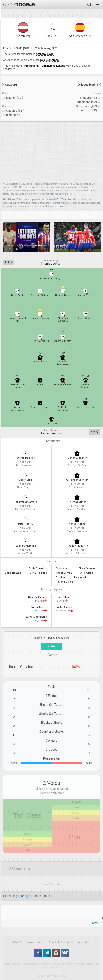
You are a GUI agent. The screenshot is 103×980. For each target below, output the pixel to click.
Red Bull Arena (49, 60)
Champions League (53, 66)
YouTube (62, 199)
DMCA (17, 942)
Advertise (84, 942)
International (32, 66)
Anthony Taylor (45, 54)
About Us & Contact (61, 942)
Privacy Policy (35, 942)
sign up (29, 896)
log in (17, 896)
